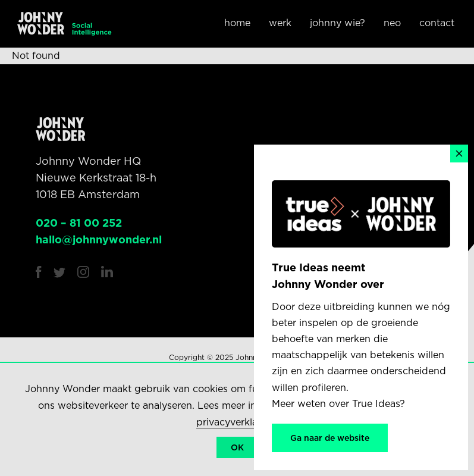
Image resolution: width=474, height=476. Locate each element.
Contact (437, 23)
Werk (280, 23)
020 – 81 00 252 (79, 223)
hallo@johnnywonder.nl (99, 239)
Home (237, 23)
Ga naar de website (330, 438)
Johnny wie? (338, 23)
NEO (392, 23)
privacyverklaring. (237, 422)
